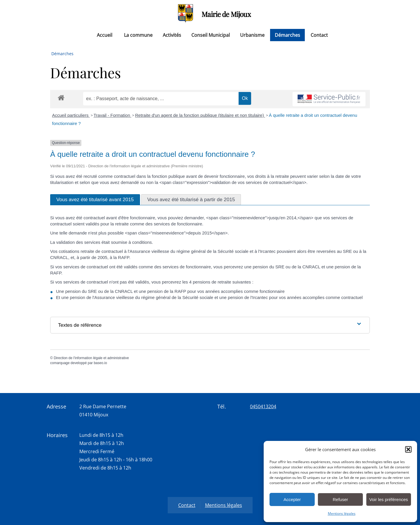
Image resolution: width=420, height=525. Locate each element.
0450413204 (263, 406)
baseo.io (100, 363)
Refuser (341, 499)
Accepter (292, 499)
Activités (172, 35)
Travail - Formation (112, 115)
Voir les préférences (389, 499)
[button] (408, 449)
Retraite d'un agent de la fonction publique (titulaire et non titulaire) (200, 115)
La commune (138, 35)
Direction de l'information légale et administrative (91, 358)
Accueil (105, 35)
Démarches (287, 35)
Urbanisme (252, 35)
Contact (319, 35)
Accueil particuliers (71, 115)
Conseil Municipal (211, 35)
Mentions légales (342, 513)
